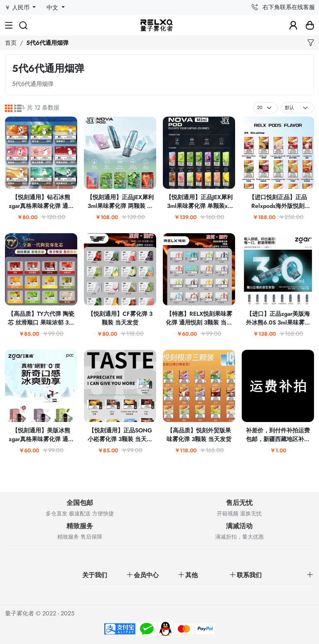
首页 (11, 43)
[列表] (18, 108)
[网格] (9, 108)
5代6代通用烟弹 (47, 43)
